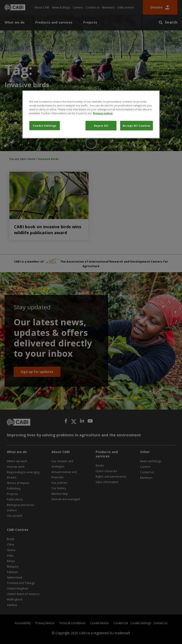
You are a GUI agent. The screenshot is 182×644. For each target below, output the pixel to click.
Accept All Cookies (136, 126)
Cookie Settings (45, 126)
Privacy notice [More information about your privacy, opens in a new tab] (103, 113)
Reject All (101, 126)
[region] (91, 114)
